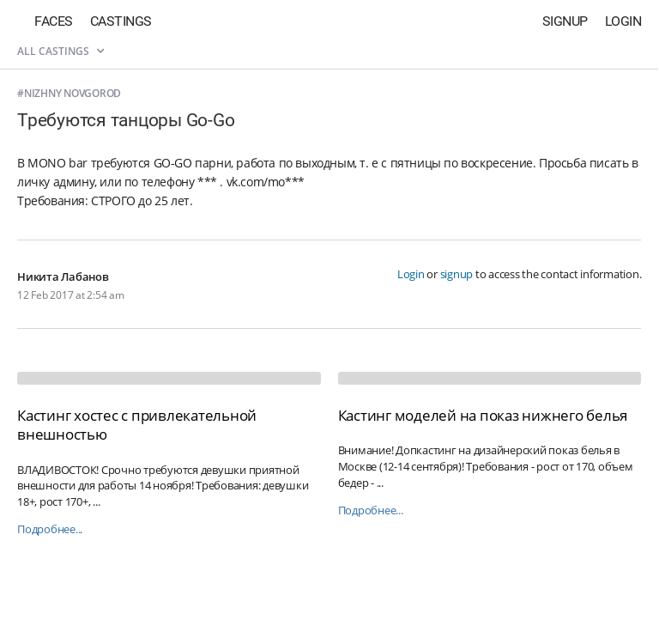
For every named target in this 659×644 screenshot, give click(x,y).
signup (457, 274)
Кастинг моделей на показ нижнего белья (483, 415)
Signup (565, 21)
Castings (121, 21)
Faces (54, 21)
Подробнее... (50, 529)
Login (623, 21)
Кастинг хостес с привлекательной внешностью (137, 425)
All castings (60, 51)
